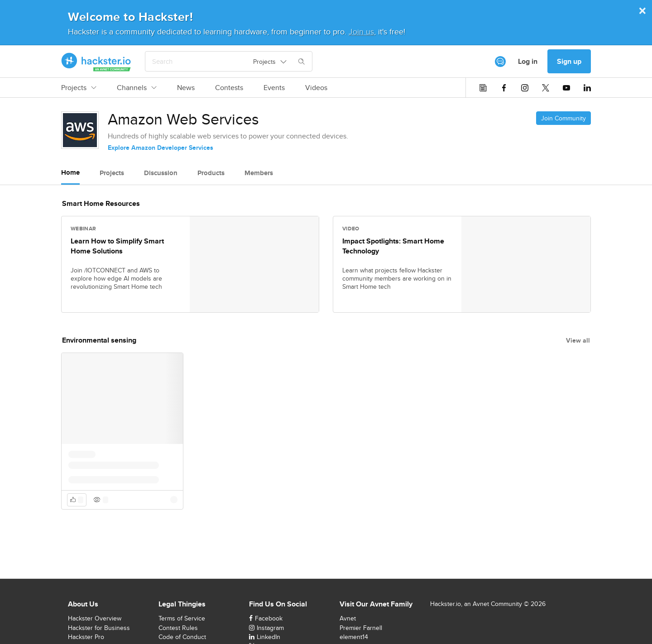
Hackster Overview (95, 618)
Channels (137, 88)
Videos (316, 88)
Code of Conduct (182, 637)
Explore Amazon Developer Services (161, 148)
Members (259, 173)
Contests (229, 88)
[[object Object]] (500, 62)
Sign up (569, 61)
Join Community (563, 118)
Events (274, 88)
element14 (354, 637)
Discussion (161, 173)
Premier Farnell (361, 628)
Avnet (348, 618)
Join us (361, 31)
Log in (528, 61)
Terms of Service (182, 618)
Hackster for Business (99, 628)
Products (211, 173)
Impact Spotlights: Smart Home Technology (393, 246)
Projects (79, 88)
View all (578, 340)
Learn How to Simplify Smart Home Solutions (117, 246)
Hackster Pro (86, 637)
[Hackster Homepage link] (96, 62)
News (186, 88)
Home (70, 172)
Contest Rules (178, 628)
